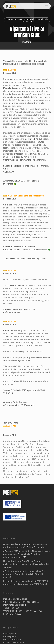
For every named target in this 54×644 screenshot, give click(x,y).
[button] (47, 6)
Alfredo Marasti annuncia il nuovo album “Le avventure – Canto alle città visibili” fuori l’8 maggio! (24, 574)
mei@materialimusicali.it (14, 605)
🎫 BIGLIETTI (9, 70)
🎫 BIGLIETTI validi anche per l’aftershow (24, 196)
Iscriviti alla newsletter (14, 643)
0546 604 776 (13, 608)
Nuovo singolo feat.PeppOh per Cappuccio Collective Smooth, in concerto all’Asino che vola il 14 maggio (26, 564)
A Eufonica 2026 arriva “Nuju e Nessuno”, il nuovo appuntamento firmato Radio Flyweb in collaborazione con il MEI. (27, 554)
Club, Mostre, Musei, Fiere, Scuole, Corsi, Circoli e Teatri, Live (27, 20)
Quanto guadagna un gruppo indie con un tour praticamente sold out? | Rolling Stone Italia (25, 546)
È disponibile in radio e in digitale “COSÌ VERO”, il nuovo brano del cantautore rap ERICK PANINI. (26, 583)
